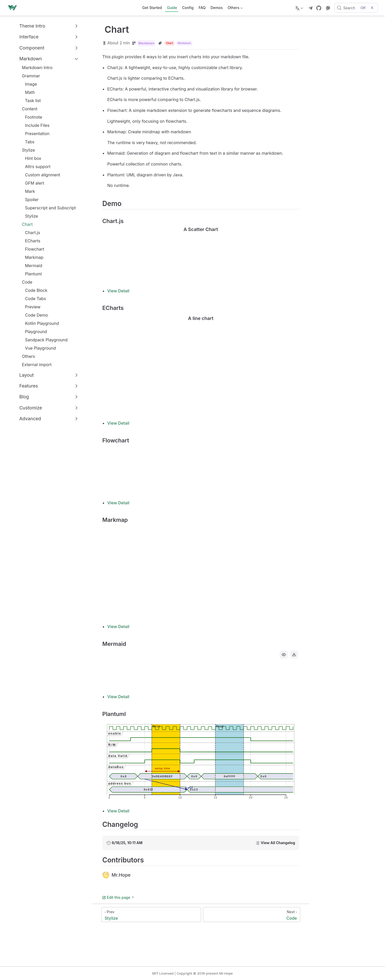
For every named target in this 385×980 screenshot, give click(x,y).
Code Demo (34, 315)
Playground (33, 332)
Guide (172, 8)
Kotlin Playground (39, 323)
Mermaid (31, 266)
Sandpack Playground (44, 340)
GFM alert (32, 183)
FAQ (202, 8)
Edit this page (116, 897)
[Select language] (300, 8)
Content (30, 109)
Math (27, 92)
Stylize (28, 150)
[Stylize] (151, 915)
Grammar (31, 76)
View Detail (118, 291)
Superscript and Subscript (48, 208)
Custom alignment (40, 175)
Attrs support (35, 167)
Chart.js (30, 233)
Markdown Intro (35, 68)
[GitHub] (319, 8)
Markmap (32, 257)
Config (188, 8)
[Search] (356, 8)
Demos (217, 8)
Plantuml (31, 274)
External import (34, 365)
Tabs (27, 142)
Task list (30, 101)
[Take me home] (14, 8)
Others (235, 9)
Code (27, 282)
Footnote (31, 117)
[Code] (252, 915)
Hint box (31, 158)
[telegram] (311, 8)
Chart (27, 224)
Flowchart (32, 249)
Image (28, 84)
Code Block (34, 290)
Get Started (152, 8)
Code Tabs (33, 299)
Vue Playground (38, 348)
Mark (27, 191)
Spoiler (29, 200)
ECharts (30, 241)
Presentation (35, 134)
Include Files (35, 125)
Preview (30, 307)
